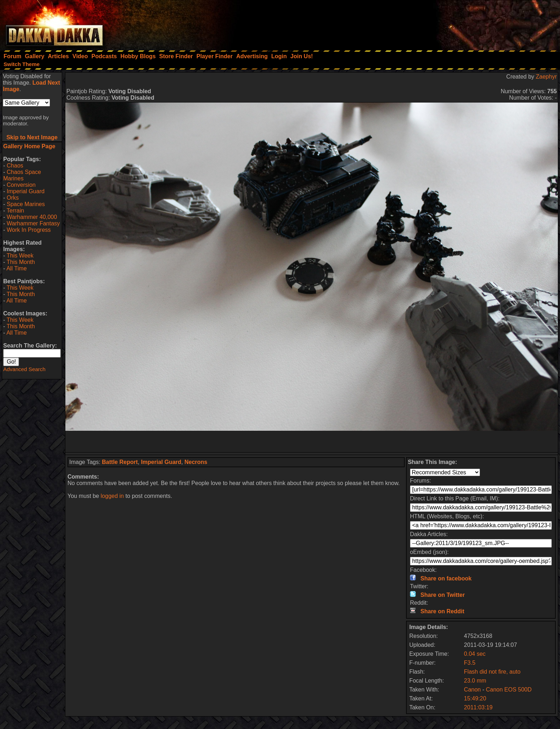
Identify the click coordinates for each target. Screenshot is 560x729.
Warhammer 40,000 (32, 217)
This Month (21, 262)
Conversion (21, 185)
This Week (20, 256)
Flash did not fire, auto (492, 672)
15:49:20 (475, 698)
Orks (13, 198)
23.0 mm (475, 681)
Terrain (15, 211)
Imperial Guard (26, 191)
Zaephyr (546, 77)
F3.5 (470, 663)
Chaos (15, 166)
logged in (112, 496)
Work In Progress (29, 230)
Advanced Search (24, 369)
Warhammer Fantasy (33, 223)
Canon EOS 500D (509, 690)
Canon (472, 690)
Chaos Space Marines (22, 175)
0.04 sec (475, 654)
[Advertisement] (464, 23)
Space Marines (26, 204)
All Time (17, 268)
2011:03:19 (478, 707)
